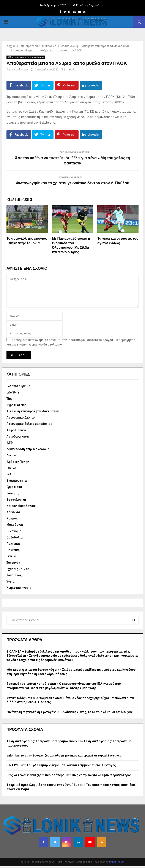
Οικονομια (14, 531)
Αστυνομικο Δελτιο (21, 417)
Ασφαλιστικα (16, 430)
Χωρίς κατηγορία (19, 588)
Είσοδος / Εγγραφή (86, 5)
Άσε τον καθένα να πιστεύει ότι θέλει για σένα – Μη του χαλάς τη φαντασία (72, 161)
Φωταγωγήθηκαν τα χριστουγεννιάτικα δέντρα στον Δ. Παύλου (72, 183)
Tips (9, 399)
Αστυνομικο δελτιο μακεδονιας (29, 424)
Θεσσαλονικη (16, 500)
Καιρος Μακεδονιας (21, 506)
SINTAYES (13, 765)
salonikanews (20, 70)
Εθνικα (11, 468)
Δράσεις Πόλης (18, 462)
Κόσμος (12, 518)
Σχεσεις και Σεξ (18, 569)
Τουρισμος (14, 575)
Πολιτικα (13, 544)
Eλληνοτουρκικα (18, 386)
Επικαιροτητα (17, 481)
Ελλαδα (12, 474)
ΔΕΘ (10, 443)
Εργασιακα (14, 487)
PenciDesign (117, 862)
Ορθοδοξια (15, 537)
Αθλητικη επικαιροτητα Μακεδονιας (26, 57)
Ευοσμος (13, 493)
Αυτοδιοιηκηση (18, 436)
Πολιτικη (13, 550)
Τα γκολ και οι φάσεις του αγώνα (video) (118, 241)
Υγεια (10, 581)
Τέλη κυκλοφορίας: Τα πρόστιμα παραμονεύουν (42, 741)
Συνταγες (13, 563)
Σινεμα (11, 556)
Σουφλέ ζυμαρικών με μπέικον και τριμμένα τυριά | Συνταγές (77, 755)
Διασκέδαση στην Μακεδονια (28, 449)
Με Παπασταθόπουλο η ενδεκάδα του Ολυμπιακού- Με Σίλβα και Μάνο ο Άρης (71, 245)
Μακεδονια (15, 525)
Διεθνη (12, 455)
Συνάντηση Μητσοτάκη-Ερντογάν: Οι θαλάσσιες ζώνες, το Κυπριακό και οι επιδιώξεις (70, 712)
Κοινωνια (13, 512)
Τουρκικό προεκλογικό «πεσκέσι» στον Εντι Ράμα (43, 785)
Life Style (13, 392)
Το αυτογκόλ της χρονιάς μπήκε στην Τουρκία (27, 241)
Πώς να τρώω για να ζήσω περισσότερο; (36, 775)
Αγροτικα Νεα (17, 405)
